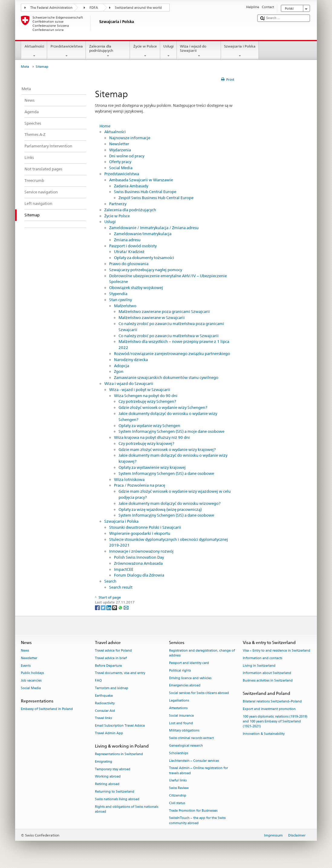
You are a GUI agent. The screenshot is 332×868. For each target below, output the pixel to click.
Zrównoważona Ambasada (138, 563)
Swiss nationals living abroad (117, 799)
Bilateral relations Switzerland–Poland (272, 702)
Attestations (178, 708)
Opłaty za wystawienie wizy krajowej (152, 467)
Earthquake (104, 696)
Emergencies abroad (185, 686)
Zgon (119, 371)
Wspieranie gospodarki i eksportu (140, 533)
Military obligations (184, 731)
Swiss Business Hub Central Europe (145, 192)
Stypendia (118, 294)
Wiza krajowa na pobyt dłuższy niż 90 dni (152, 437)
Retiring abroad (107, 784)
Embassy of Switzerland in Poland (47, 709)
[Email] (126, 607)
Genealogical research (186, 746)
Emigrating (104, 762)
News (25, 651)
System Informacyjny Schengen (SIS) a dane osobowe (166, 473)
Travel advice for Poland (113, 651)
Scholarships (179, 753)
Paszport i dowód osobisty (133, 246)
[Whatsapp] (121, 607)
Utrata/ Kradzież (129, 252)
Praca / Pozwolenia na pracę (140, 485)
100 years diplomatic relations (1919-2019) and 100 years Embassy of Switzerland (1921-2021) (275, 721)
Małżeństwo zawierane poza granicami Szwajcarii (164, 311)
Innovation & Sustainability (264, 734)
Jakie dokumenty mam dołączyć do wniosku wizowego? (169, 503)
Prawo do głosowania (129, 264)
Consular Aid (105, 711)
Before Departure (108, 666)
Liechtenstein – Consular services (194, 761)
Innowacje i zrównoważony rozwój (141, 551)
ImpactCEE (124, 569)
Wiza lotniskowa (129, 479)
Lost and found (181, 723)
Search (110, 581)
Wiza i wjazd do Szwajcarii (199, 51)
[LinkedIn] (109, 607)
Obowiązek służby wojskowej (136, 288)
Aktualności (34, 51)
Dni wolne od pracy (127, 156)
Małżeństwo (125, 306)
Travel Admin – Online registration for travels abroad (199, 771)
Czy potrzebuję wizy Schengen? (147, 401)
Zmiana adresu (127, 240)
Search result (121, 587)
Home (105, 126)
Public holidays (32, 673)
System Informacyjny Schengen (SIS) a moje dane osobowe (171, 431)
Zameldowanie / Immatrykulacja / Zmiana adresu (154, 228)
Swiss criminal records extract (191, 738)
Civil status (177, 803)
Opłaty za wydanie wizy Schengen (149, 426)
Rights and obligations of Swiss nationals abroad (127, 809)
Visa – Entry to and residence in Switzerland (277, 651)
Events (26, 666)
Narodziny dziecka (131, 360)
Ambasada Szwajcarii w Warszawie (141, 180)
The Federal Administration (51, 8)
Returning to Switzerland (115, 792)
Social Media (121, 168)
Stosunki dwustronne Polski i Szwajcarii (145, 527)
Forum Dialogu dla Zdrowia (139, 575)
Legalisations (179, 700)
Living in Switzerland (259, 666)
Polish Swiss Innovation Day (139, 557)
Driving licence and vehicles (190, 678)
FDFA (94, 8)
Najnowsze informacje (130, 138)
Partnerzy (118, 204)
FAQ (98, 681)
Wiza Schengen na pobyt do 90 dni (146, 396)
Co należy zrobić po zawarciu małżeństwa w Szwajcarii (169, 336)
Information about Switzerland (267, 673)
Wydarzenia (120, 150)
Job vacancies (31, 681)
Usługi (169, 51)
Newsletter (119, 144)
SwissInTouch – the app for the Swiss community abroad (197, 821)
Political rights (180, 671)
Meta (25, 67)
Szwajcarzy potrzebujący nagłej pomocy (146, 270)
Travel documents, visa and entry (120, 673)
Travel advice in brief (111, 658)
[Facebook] (98, 607)
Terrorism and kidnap (112, 688)
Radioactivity (105, 703)
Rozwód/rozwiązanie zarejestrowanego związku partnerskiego (172, 353)
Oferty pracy (120, 162)
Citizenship (178, 796)
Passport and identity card (189, 663)
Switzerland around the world (138, 8)
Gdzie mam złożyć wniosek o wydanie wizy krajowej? (167, 449)
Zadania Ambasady (131, 186)
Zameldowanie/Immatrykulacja (143, 234)
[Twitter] (104, 607)
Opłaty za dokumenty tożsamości (144, 258)
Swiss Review (179, 788)
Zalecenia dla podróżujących (108, 51)
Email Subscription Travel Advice (120, 726)
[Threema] (115, 607)
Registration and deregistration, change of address (202, 653)
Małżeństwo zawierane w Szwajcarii (152, 317)
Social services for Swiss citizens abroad (199, 693)
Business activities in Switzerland (268, 681)
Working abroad (108, 777)
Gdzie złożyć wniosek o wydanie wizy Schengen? (163, 407)
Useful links (178, 781)
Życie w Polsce (145, 51)
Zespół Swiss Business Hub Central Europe (156, 198)
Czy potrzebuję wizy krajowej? (146, 443)
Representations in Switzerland (119, 754)
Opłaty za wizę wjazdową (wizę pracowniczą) (160, 509)
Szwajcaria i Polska (240, 51)
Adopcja (122, 366)
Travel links (103, 718)
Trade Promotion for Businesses (193, 811)
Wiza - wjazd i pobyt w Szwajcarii (140, 390)
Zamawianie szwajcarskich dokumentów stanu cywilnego (166, 377)
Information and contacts (262, 658)
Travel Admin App (109, 733)
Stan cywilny (120, 300)
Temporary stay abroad (113, 769)
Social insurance (181, 716)
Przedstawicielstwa (67, 51)
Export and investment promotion (269, 709)
